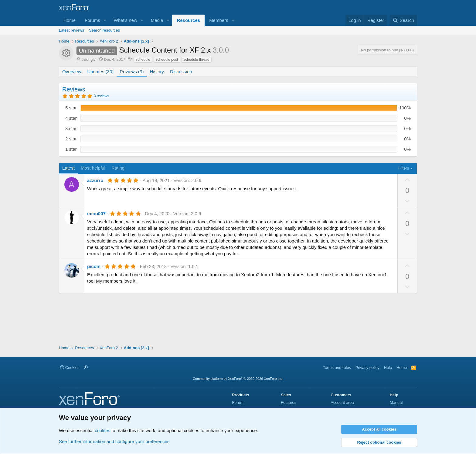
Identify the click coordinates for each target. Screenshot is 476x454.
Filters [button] (404, 168)
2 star (71, 139)
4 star (71, 118)
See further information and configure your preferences (114, 441)
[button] (105, 20)
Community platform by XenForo (238, 379)
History (157, 72)
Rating (118, 168)
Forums (92, 20)
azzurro (95, 180)
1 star (71, 149)
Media (157, 20)
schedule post (167, 60)
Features (289, 402)
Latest (68, 168)
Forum (238, 402)
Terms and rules (337, 368)
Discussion (181, 72)
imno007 (96, 213)
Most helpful (93, 168)
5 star (71, 108)
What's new (126, 20)
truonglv (89, 59)
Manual (396, 402)
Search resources (104, 30)
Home (70, 20)
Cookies (70, 368)
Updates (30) (101, 72)
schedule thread (196, 60)
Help (388, 368)
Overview (72, 72)
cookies (102, 430)
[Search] (403, 20)
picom (94, 266)
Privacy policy (367, 368)
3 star (71, 128)
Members (219, 20)
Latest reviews (71, 30)
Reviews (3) (132, 72)
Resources (188, 20)
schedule (143, 60)
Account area (342, 402)
